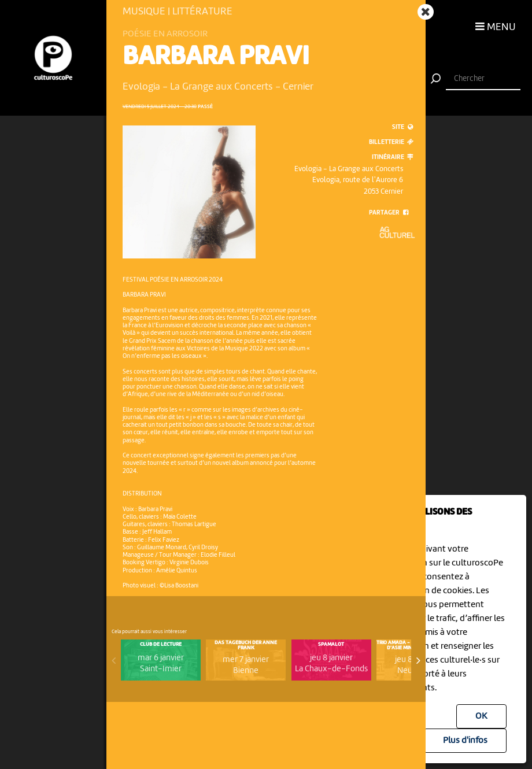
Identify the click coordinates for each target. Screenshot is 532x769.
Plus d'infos (465, 741)
